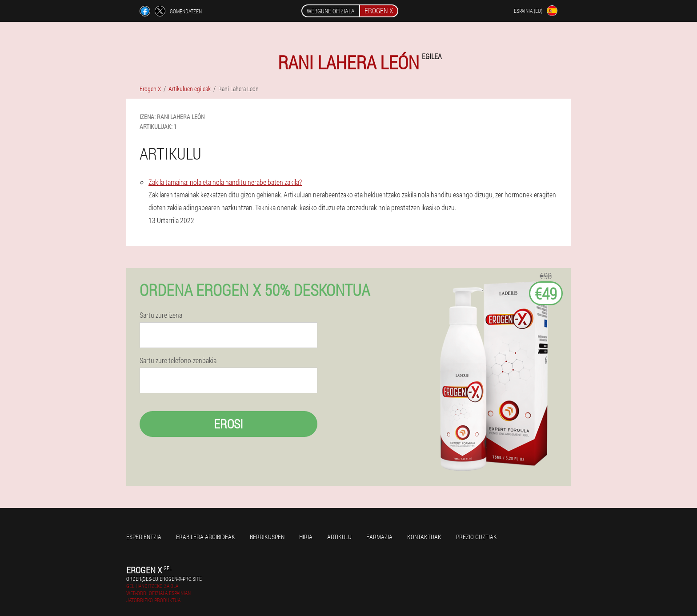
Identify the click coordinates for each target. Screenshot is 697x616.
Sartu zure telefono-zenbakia (178, 360)
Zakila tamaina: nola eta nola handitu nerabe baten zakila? (225, 182)
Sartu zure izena (161, 315)
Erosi (228, 424)
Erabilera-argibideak (206, 537)
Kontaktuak (424, 537)
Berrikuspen (267, 537)
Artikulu (339, 537)
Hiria (306, 537)
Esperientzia (144, 537)
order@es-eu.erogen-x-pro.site (164, 579)
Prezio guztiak (477, 537)
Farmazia (379, 537)
